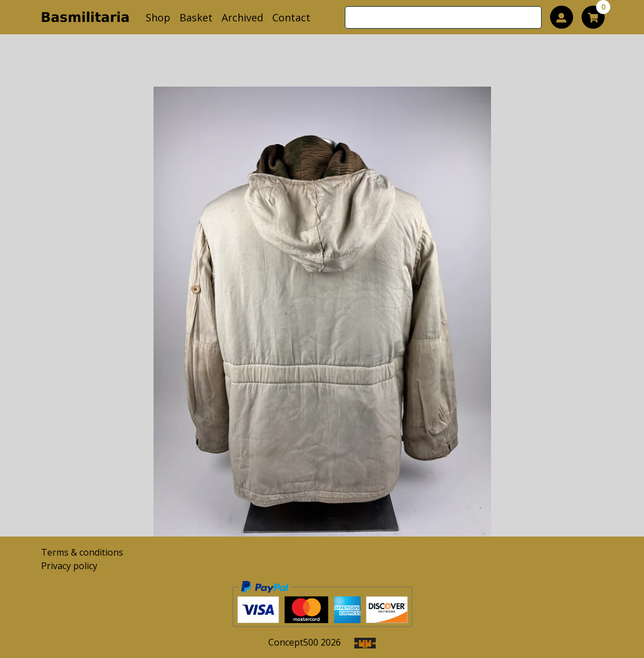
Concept (293, 642)
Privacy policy (69, 566)
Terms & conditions (82, 552)
